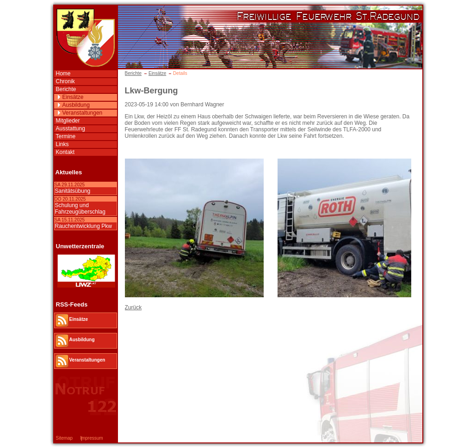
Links (62, 144)
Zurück (133, 307)
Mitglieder (68, 121)
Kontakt (65, 152)
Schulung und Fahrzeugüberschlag (80, 209)
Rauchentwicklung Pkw (83, 226)
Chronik (65, 81)
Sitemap (65, 438)
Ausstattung (71, 129)
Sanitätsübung (73, 191)
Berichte (133, 73)
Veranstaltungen (83, 113)
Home (63, 74)
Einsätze (157, 73)
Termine (66, 136)
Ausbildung (76, 105)
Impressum (91, 438)
